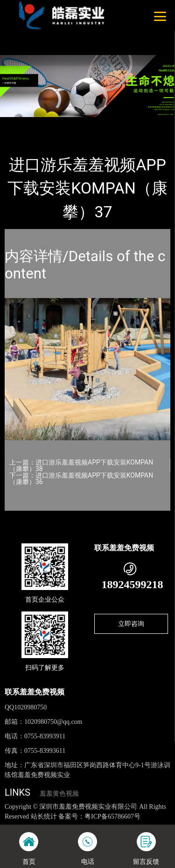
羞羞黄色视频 (59, 794)
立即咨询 (131, 624)
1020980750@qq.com (53, 722)
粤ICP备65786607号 (112, 816)
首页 (20, 123)
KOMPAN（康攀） (109, 123)
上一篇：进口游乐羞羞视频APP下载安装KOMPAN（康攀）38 (81, 465)
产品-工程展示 (56, 123)
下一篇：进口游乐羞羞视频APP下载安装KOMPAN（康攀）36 (81, 479)
